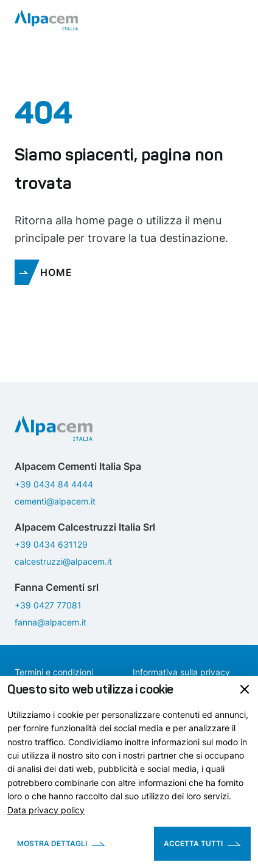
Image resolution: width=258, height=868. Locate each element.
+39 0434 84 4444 (54, 484)
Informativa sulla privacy (181, 672)
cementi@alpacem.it (55, 501)
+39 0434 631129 (51, 544)
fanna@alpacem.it (51, 622)
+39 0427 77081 (48, 605)
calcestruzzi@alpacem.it (63, 561)
